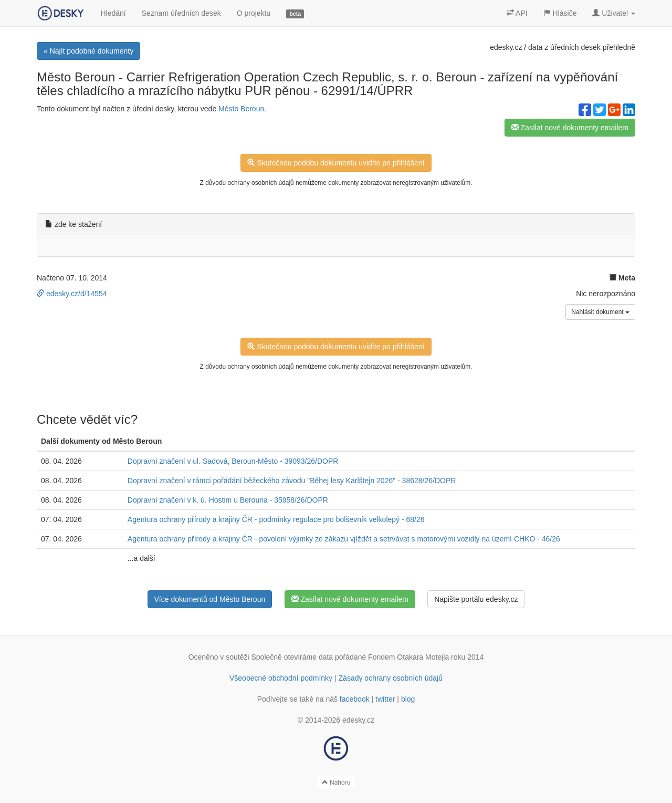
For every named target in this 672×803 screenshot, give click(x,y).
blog (408, 699)
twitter (385, 699)
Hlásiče (560, 13)
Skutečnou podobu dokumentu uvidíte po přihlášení (336, 163)
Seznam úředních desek (181, 13)
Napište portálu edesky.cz (476, 599)
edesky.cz (506, 47)
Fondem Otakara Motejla (408, 657)
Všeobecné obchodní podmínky (281, 678)
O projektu (254, 13)
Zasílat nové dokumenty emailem (570, 128)
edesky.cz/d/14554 (72, 294)
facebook (355, 699)
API (517, 13)
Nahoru (336, 783)
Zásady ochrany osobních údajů (391, 678)
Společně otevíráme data (292, 657)
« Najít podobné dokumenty (88, 51)
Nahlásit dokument (600, 312)
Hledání (113, 13)
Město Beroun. (242, 109)
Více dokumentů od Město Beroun (210, 599)
